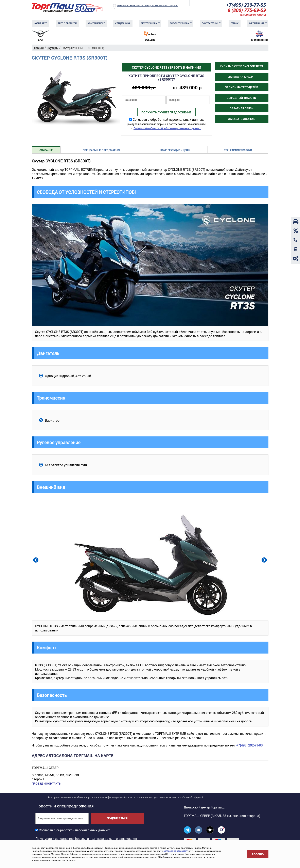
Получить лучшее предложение (166, 112)
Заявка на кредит (242, 77)
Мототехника (149, 23)
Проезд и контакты (47, 784)
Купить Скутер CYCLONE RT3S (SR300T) (241, 67)
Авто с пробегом (68, 23)
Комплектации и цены (175, 150)
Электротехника (179, 23)
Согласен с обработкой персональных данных (168, 119)
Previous (35, 560)
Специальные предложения (102, 150)
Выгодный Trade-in (241, 98)
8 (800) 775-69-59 (247, 10)
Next (264, 560)
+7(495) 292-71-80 (249, 745)
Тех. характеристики (238, 150)
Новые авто (41, 23)
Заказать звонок (241, 119)
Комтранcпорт (96, 23)
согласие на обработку (175, 851)
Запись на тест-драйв (242, 87)
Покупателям (210, 23)
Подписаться (117, 818)
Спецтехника (123, 23)
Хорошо (258, 854)
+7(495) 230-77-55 (246, 5)
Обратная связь (242, 108)
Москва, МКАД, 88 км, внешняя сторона (148, 5)
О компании (256, 23)
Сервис (235, 23)
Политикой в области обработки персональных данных (167, 128)
